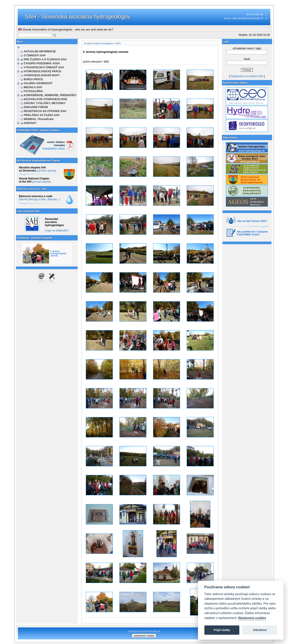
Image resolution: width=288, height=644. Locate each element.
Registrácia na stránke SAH (247, 76)
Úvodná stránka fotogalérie (98, 43)
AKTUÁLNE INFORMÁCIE (40, 51)
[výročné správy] (46, 171)
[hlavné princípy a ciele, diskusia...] (39, 199)
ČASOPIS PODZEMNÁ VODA (42, 63)
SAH (118, 43)
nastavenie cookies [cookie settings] (144, 636)
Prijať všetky (222, 630)
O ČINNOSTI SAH (35, 55)
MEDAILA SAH (33, 87)
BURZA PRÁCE (33, 79)
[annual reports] (41, 182)
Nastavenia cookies (252, 618)
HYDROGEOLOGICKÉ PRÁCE (42, 71)
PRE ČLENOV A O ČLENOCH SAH (45, 59)
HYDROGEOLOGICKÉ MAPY (42, 75)
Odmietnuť (260, 630)
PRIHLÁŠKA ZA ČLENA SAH (41, 115)
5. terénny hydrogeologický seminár (58, 253)
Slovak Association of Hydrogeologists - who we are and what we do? (66, 30)
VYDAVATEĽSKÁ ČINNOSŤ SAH (44, 67)
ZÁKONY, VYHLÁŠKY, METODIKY (45, 103)
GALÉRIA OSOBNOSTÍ (38, 83)
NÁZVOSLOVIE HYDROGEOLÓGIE (45, 99)
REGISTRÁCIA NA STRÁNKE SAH (45, 111)
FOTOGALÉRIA (33, 91)
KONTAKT (30, 123)
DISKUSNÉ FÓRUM (36, 107)
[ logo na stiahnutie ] (57, 231)
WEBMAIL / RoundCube (39, 119)
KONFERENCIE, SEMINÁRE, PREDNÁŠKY (50, 95)
